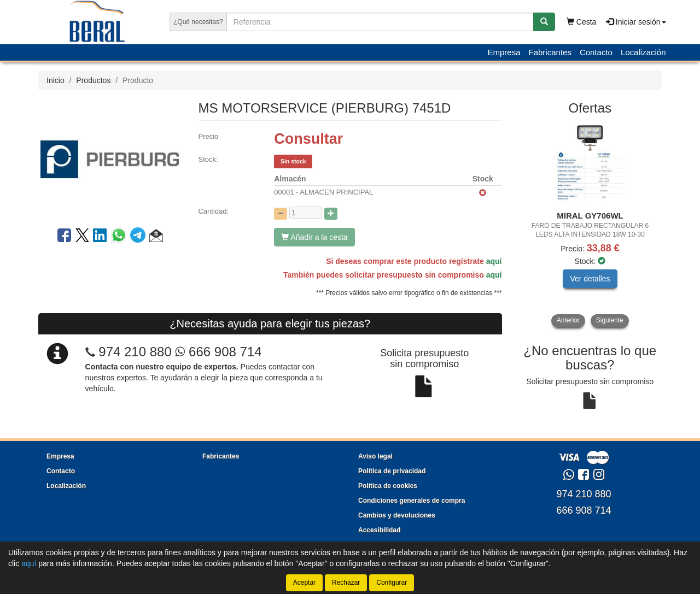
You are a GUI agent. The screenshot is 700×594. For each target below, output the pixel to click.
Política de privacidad (392, 471)
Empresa (504, 52)
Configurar (392, 583)
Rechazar (346, 583)
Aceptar (304, 583)
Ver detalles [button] (590, 279)
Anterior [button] (568, 320)
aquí (494, 261)
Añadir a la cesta (314, 237)
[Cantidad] (306, 213)
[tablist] (590, 225)
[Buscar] (544, 22)
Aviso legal (375, 456)
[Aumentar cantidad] (331, 214)
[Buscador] (380, 22)
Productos (93, 80)
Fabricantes (550, 52)
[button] (156, 237)
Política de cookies (388, 486)
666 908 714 (218, 352)
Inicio (56, 80)
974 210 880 (135, 352)
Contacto (596, 52)
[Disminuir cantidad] (281, 214)
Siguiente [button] (610, 320)
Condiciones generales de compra (412, 501)
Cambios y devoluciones (397, 515)
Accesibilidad (379, 530)
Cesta (581, 22)
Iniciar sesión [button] (636, 22)
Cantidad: (213, 211)
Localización (643, 52)
